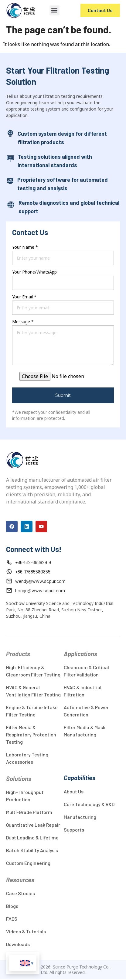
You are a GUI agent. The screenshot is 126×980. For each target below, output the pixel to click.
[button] (54, 10)
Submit (63, 395)
